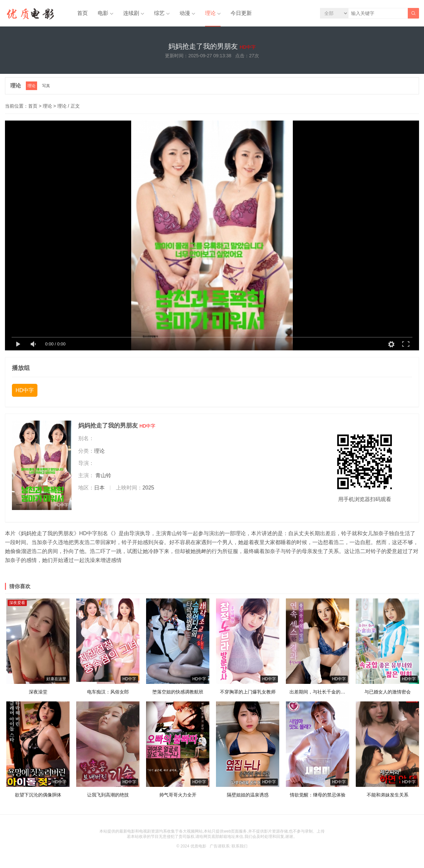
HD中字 (25, 390)
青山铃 (103, 475)
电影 (103, 13)
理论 (210, 13)
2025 (148, 488)
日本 (99, 488)
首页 (82, 13)
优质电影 (198, 846)
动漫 (185, 13)
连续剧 (131, 13)
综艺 (159, 13)
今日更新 (241, 13)
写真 (46, 86)
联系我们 (239, 846)
